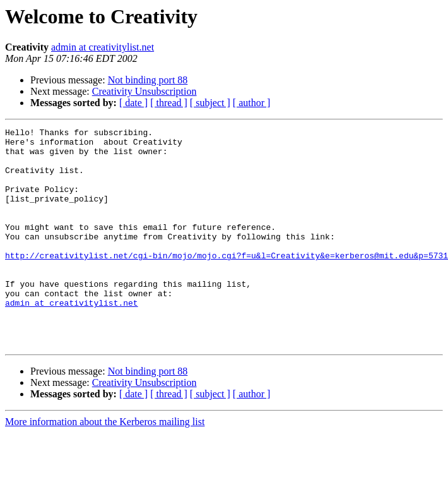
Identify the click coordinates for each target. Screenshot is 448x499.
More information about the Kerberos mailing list (105, 465)
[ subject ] (210, 103)
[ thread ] (169, 103)
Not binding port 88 (148, 80)
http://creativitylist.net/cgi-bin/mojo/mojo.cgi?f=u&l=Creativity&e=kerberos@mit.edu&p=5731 (227, 282)
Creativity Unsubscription (144, 91)
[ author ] (252, 103)
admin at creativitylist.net (103, 47)
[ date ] (133, 103)
